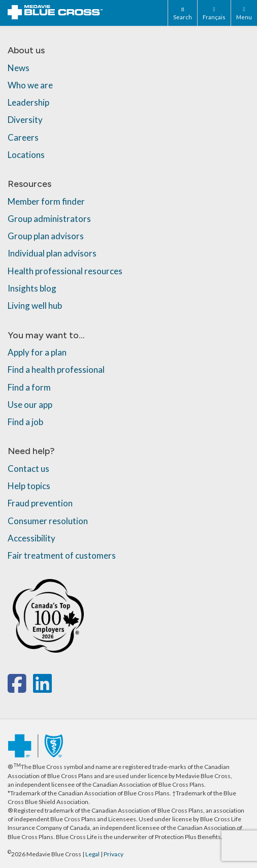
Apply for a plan (37, 352)
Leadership (28, 102)
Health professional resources (65, 271)
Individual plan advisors (52, 253)
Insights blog (32, 288)
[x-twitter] (32, 688)
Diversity (25, 120)
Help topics (29, 486)
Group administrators (49, 219)
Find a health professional (56, 369)
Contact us (28, 469)
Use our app (30, 405)
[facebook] (19, 688)
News (19, 68)
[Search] (182, 13)
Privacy (114, 854)
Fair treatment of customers (62, 555)
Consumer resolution (48, 521)
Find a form (29, 387)
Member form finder (46, 201)
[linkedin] (42, 688)
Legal (92, 854)
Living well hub (35, 306)
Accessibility (31, 538)
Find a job (25, 422)
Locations (26, 155)
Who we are (30, 85)
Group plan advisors (46, 236)
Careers (23, 137)
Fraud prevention (40, 503)
